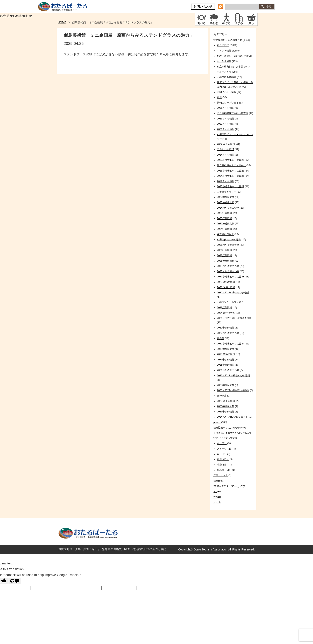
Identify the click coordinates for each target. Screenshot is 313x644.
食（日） (222, 443)
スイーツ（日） (225, 449)
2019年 (217, 492)
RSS (127, 549)
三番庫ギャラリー (227, 192)
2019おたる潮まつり (228, 266)
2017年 (217, 503)
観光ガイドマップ (223, 438)
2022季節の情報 (226, 328)
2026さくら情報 (226, 119)
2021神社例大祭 (226, 224)
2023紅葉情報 (224, 308)
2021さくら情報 (226, 129)
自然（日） (223, 459)
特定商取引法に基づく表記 (149, 549)
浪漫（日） (223, 465)
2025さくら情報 (226, 108)
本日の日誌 (223, 45)
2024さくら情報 (226, 155)
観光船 (221, 338)
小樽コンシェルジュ (228, 302)
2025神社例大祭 (226, 261)
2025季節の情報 (226, 365)
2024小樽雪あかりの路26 (231, 176)
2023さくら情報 (226, 124)
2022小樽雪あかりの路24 (231, 344)
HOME (62, 22)
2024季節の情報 (226, 360)
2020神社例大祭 (226, 385)
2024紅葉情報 (224, 229)
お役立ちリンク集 (69, 549)
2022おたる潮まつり (228, 333)
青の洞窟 (222, 396)
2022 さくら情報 (226, 144)
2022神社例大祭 (226, 197)
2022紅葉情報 (224, 255)
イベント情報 (224, 51)
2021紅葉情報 (224, 250)
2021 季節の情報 (226, 287)
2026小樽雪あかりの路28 (231, 171)
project (217, 422)
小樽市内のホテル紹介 (229, 240)
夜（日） (222, 454)
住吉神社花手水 (225, 234)
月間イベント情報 (227, 92)
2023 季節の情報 (226, 282)
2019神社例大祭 (226, 349)
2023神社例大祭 (226, 202)
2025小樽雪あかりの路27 (231, 186)
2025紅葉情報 (224, 213)
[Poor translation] (15, 581)
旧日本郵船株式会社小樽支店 (233, 113)
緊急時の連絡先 (112, 549)
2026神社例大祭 (226, 406)
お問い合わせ (203, 6)
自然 (219, 97)
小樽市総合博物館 (227, 77)
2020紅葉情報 (224, 218)
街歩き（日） (224, 470)
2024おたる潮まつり (228, 208)
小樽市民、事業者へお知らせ (229, 433)
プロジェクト (221, 475)
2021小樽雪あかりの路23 (231, 277)
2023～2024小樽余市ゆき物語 (233, 390)
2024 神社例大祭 (226, 313)
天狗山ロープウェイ (228, 103)
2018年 (217, 497)
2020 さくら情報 (226, 401)
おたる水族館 (224, 61)
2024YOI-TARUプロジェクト (232, 417)
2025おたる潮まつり (228, 245)
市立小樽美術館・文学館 (230, 67)
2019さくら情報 (226, 181)
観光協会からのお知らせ (227, 428)
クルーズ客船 (224, 72)
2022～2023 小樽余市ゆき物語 (233, 376)
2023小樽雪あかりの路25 (231, 160)
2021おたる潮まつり (228, 370)
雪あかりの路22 (225, 149)
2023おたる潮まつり (228, 271)
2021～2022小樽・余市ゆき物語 (234, 318)
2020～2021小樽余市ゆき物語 (233, 293)
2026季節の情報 (226, 412)
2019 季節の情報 (226, 354)
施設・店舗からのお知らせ (231, 56)
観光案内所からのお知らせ (228, 40)
